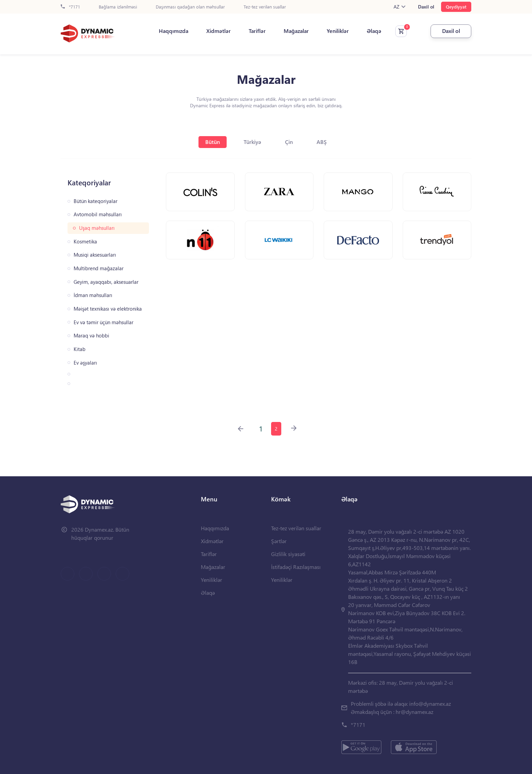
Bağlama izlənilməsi (118, 7)
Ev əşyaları (85, 363)
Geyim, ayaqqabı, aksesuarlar (106, 282)
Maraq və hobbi (91, 336)
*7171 (70, 7)
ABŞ (322, 142)
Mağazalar (296, 31)
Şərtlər (279, 541)
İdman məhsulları (93, 295)
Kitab (80, 349)
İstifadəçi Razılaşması (296, 567)
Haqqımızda (174, 31)
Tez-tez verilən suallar (265, 7)
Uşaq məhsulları (97, 228)
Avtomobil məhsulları (98, 214)
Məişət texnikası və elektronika (108, 309)
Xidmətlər (218, 31)
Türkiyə (252, 142)
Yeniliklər (338, 31)
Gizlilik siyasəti (288, 554)
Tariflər (257, 31)
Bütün (213, 142)
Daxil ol (426, 7)
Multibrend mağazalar (99, 268)
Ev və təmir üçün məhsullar (103, 322)
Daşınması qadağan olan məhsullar (190, 7)
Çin (289, 142)
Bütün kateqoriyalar (96, 201)
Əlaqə (374, 31)
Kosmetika (85, 242)
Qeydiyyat (456, 7)
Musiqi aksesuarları (95, 255)
